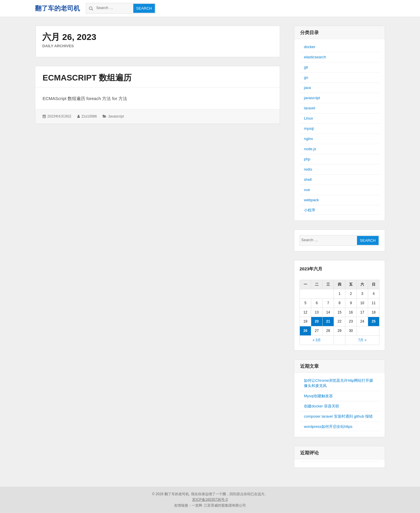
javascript (116, 116)
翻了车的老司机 (57, 8)
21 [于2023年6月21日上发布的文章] (328, 321)
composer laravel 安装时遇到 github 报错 (338, 416)
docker (310, 47)
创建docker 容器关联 (322, 406)
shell (308, 180)
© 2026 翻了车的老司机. (171, 494)
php (307, 159)
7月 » (362, 340)
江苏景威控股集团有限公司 (225, 505)
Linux (308, 118)
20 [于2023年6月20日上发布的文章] (317, 321)
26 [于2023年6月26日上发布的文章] (305, 331)
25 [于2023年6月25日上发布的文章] (373, 321)
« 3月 (317, 340)
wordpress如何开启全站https (328, 427)
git (306, 67)
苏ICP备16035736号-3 (210, 500)
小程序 (310, 210)
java (307, 88)
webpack (311, 200)
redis (308, 169)
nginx (308, 139)
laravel (309, 108)
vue (307, 190)
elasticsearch (315, 57)
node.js (310, 149)
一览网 (197, 505)
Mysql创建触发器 (318, 396)
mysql (309, 128)
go (306, 77)
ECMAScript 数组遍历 (87, 78)
